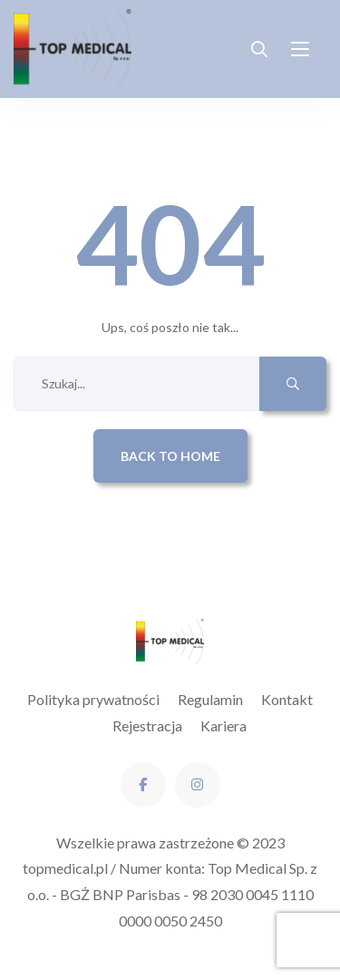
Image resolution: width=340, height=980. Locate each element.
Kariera (223, 725)
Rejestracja (147, 725)
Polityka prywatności (93, 699)
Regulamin (210, 699)
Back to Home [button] (170, 456)
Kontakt (287, 699)
